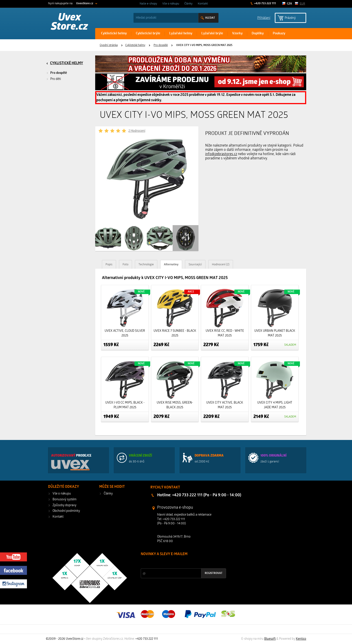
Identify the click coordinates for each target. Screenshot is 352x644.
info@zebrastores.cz (221, 154)
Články (188, 4)
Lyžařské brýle (212, 34)
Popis (109, 265)
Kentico (301, 639)
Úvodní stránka (109, 45)
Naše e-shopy (148, 4)
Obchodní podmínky (66, 511)
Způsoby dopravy (64, 505)
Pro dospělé (161, 45)
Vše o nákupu (171, 4)
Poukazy (279, 34)
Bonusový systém (65, 500)
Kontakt (203, 4)
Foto (125, 265)
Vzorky (237, 34)
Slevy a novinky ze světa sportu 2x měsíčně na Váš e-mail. (179, 563)
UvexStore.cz (85, 3)
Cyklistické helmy (114, 34)
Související (195, 265)
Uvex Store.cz (69, 22)
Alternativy (171, 265)
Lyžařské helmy (181, 34)
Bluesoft (270, 639)
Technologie (146, 265)
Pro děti (56, 79)
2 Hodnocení (137, 131)
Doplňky (258, 34)
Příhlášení (264, 18)
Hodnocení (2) (221, 265)
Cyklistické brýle (148, 34)
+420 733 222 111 (265, 3)
